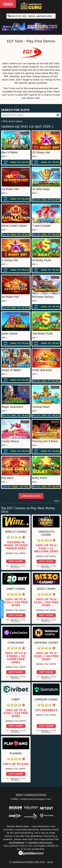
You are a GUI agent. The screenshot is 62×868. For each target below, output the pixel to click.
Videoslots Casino (46, 533)
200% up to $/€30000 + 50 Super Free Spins (16, 658)
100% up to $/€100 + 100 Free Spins (46, 602)
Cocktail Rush (41, 407)
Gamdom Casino (46, 699)
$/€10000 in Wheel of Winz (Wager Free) (16, 545)
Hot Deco (8, 478)
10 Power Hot (10, 189)
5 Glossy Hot (10, 260)
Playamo (16, 753)
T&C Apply (15, 566)
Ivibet (16, 699)
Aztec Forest (10, 334)
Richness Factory (43, 297)
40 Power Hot (10, 297)
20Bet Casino (16, 589)
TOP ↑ (58, 501)
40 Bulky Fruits (42, 260)
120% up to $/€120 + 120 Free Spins (16, 602)
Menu (8, 4)
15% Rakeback (46, 710)
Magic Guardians (12, 407)
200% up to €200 (16, 764)
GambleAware (17, 843)
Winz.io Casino (16, 532)
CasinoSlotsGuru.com (26, 862)
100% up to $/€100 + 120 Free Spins (16, 713)
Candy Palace (10, 441)
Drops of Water (11, 370)
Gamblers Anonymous (40, 843)
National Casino (46, 643)
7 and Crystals (41, 226)
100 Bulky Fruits (42, 334)
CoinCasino (16, 643)
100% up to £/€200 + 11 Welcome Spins (46, 548)
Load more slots (31, 496)
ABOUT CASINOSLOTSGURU (31, 795)
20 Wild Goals (41, 189)
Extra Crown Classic (14, 226)
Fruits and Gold (42, 370)
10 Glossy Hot (41, 152)
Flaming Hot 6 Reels (45, 441)
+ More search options (12, 121)
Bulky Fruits (40, 478)
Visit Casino (16, 561)
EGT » (5, 156)
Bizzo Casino (46, 589)
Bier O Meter (10, 152)
